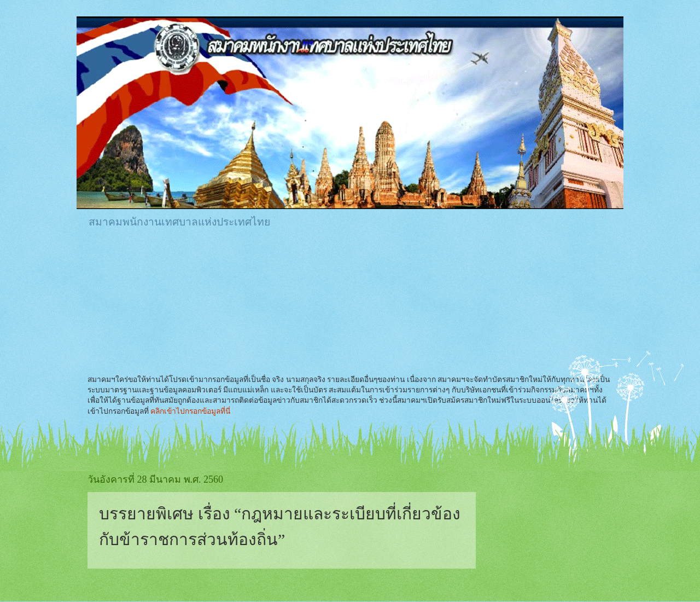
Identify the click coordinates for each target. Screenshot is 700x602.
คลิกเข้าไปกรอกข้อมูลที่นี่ (190, 411)
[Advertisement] (287, 268)
